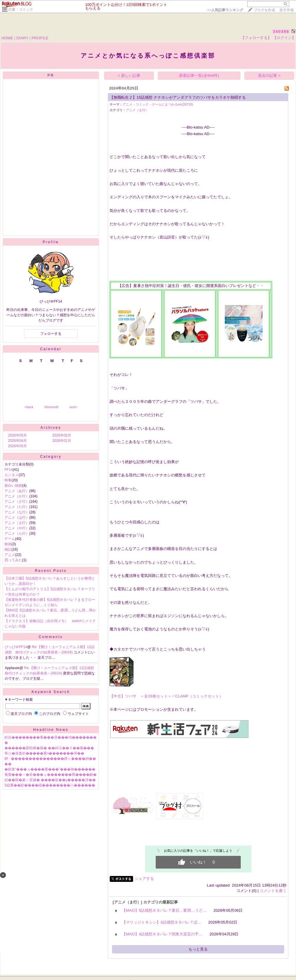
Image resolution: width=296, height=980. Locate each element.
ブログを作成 (264, 10)
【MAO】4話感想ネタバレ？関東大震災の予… (162, 934)
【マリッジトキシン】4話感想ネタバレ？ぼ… (162, 922)
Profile (51, 242)
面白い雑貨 (13, 486)
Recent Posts (51, 571)
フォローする (51, 334)
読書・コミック (21, 9)
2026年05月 (17, 435)
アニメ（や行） (17, 528)
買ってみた (13, 560)
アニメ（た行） (17, 507)
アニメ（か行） (17, 496)
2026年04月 (17, 441)
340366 (281, 31)
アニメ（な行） (17, 512)
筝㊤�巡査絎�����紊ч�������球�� (44, 753)
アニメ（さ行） (17, 502)
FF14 (9, 470)
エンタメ (12, 475)
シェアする (144, 878)
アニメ (10, 555)
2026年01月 (62, 441)
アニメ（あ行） (17, 491)
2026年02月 (62, 435)
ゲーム (10, 539)
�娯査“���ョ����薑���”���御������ (50, 769)
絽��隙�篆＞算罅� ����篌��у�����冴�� (50, 780)
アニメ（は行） (17, 517)
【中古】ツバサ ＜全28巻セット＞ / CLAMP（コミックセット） (166, 696)
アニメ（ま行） (17, 523)
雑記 (8, 549)
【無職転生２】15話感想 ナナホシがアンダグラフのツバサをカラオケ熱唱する (178, 97)
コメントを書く (273, 891)
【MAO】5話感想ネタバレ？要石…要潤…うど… (164, 910)
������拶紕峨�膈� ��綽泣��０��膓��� (49, 748)
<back (29, 407)
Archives (51, 428)
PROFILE (40, 38)
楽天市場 (287, 10)
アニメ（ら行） (17, 533)
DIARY (22, 38)
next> (73, 407)
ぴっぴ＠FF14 (16, 647)
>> (225, 10)
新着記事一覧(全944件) (199, 76)
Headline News (51, 730)
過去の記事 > (269, 76)
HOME (7, 38)
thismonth (51, 407)
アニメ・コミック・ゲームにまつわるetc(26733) (158, 104)
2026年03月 (17, 446)
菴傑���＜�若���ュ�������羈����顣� (51, 775)
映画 (8, 544)
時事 (8, 480)
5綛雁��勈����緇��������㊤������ (50, 785)
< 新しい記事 (129, 76)
